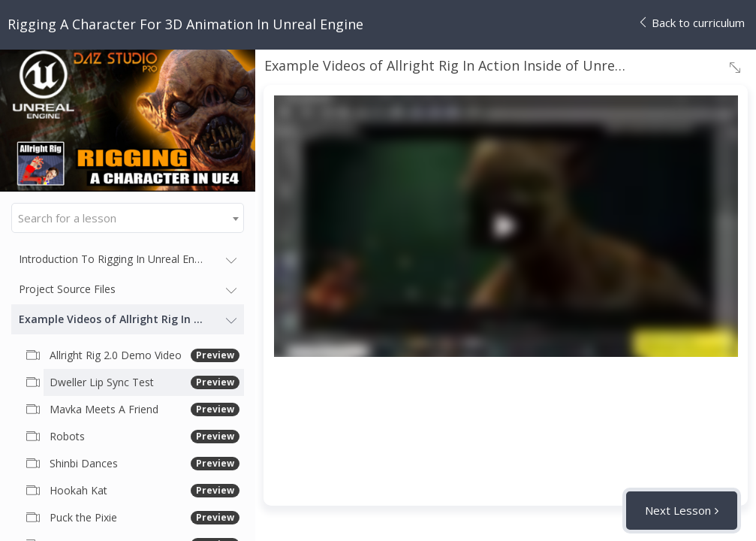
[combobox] (128, 218)
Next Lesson (678, 510)
